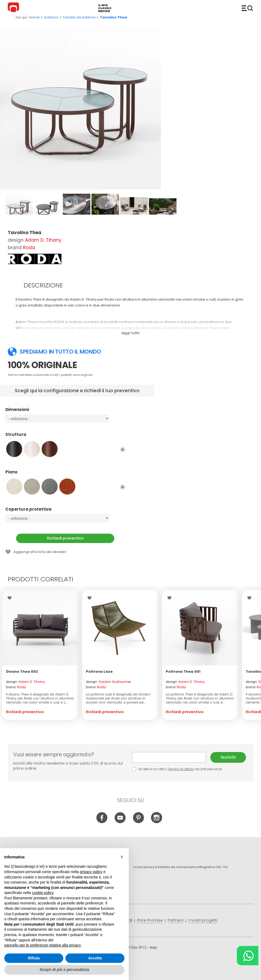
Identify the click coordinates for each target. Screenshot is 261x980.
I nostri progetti (203, 920)
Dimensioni (65, 412)
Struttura (65, 437)
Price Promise (150, 920)
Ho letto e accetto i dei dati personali (177, 769)
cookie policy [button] (43, 893)
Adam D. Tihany (43, 240)
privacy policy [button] (91, 872)
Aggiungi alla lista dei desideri (40, 552)
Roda (29, 248)
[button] (122, 857)
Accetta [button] (95, 958)
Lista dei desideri (11, 598)
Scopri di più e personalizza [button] (64, 970)
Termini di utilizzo (181, 769)
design (25, 682)
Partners (176, 920)
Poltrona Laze (99, 672)
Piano (65, 474)
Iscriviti (228, 757)
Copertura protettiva (65, 512)
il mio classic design (105, 8)
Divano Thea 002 (22, 672)
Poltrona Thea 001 (183, 672)
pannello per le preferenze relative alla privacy (43, 945)
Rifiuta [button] (34, 958)
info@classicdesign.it (96, 972)
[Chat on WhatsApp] (248, 956)
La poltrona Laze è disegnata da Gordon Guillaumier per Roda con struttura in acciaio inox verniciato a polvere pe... (118, 698)
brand (16, 687)
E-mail (169, 757)
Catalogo (247, 8)
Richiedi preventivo (65, 538)
